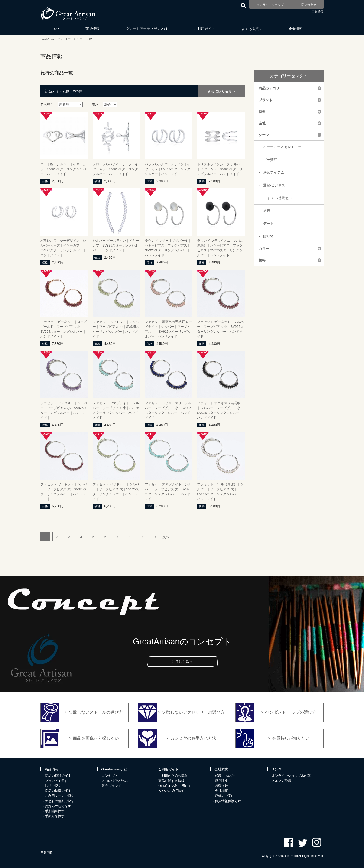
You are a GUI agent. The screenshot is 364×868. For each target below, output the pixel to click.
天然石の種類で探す (60, 801)
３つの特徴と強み (115, 781)
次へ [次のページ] (166, 537)
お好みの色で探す (58, 806)
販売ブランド (111, 786)
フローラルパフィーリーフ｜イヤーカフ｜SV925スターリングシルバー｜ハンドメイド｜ (115, 169)
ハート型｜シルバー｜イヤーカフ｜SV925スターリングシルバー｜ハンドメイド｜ (63, 169)
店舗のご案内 (225, 796)
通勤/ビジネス (274, 185)
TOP (56, 29)
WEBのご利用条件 (172, 791)
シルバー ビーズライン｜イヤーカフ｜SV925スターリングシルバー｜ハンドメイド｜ (116, 245)
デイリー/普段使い (278, 198)
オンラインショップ (270, 5)
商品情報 (92, 29)
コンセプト (110, 776)
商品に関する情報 (171, 781)
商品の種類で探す (58, 776)
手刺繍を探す (55, 811)
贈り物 (268, 236)
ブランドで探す (56, 781)
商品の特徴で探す (58, 791)
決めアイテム (274, 172)
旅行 (267, 211)
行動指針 (221, 786)
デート (268, 223)
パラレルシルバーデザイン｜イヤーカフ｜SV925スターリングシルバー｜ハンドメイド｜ (168, 169)
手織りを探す (55, 816)
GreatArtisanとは (114, 769)
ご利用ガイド (205, 29)
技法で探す (53, 786)
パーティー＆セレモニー (282, 147)
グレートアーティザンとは (147, 29)
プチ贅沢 (270, 160)
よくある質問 (252, 29)
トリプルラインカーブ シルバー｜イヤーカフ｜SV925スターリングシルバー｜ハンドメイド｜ (220, 169)
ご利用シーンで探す (60, 796)
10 (154, 537)
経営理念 (221, 781)
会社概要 (221, 791)
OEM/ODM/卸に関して (175, 786)
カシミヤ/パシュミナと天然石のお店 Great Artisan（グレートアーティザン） (68, 13)
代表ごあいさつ (226, 776)
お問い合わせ (307, 5)
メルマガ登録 (281, 781)
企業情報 (296, 29)
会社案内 (221, 769)
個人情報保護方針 (228, 801)
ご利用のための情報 (173, 776)
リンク (276, 769)
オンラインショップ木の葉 (291, 776)
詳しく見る (184, 661)
